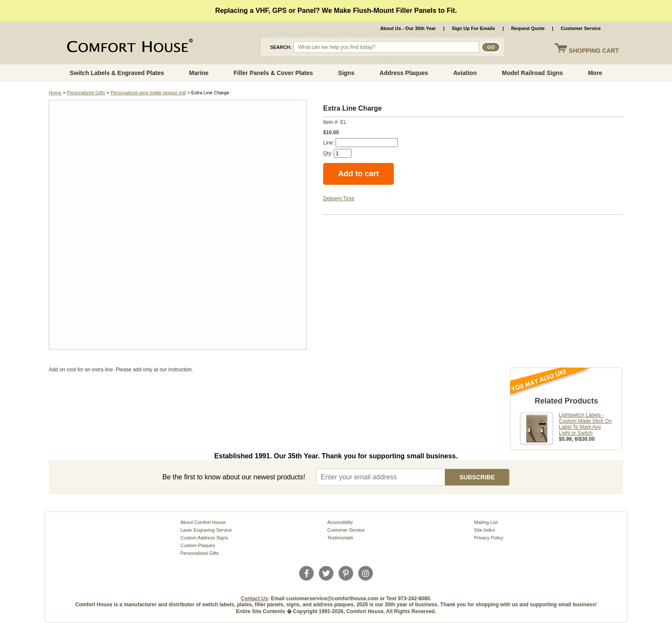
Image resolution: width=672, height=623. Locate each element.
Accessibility (340, 522)
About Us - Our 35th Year (408, 28)
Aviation (465, 73)
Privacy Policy (489, 538)
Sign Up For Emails (473, 28)
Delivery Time (339, 199)
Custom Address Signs (204, 538)
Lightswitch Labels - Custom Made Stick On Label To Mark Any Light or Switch (585, 424)
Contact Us (254, 599)
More (595, 73)
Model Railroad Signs (532, 73)
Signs (346, 73)
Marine (199, 73)
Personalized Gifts (86, 93)
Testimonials (340, 538)
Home (55, 93)
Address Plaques (404, 73)
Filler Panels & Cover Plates (273, 73)
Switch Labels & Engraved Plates (117, 73)
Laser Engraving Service (206, 530)
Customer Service (581, 28)
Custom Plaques (198, 545)
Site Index (484, 530)
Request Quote (528, 28)
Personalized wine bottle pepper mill (148, 93)
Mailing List (486, 522)
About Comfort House (203, 522)
